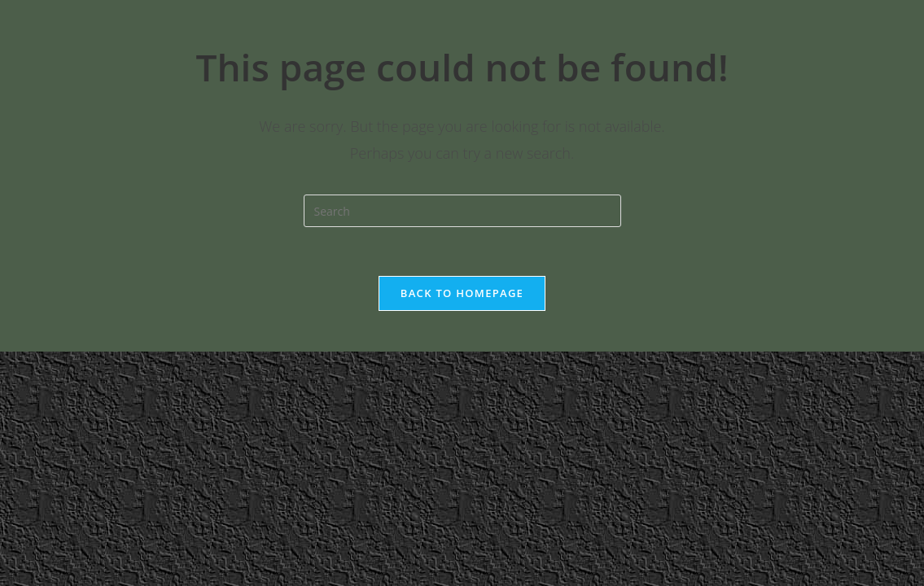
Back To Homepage (462, 293)
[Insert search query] (462, 211)
